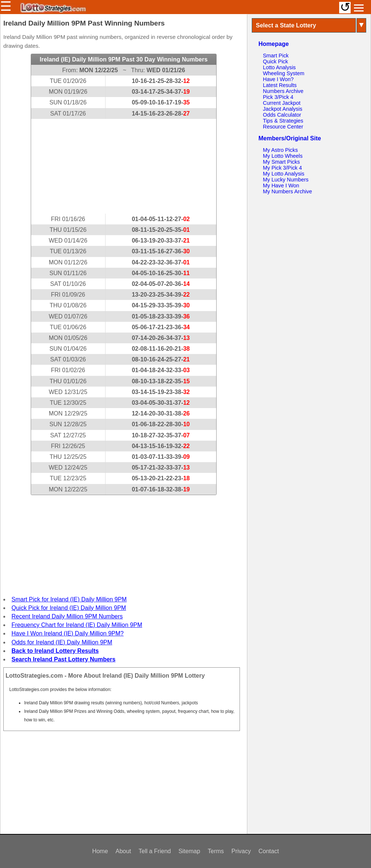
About (123, 851)
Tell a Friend (155, 851)
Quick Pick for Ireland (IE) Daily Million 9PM (69, 608)
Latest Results (280, 85)
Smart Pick (276, 56)
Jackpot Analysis (283, 109)
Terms (216, 851)
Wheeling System (284, 73)
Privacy (241, 851)
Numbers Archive (283, 91)
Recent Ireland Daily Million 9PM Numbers (67, 616)
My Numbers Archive (288, 191)
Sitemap (189, 851)
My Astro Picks (280, 150)
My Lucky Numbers (286, 180)
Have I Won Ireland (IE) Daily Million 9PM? (68, 633)
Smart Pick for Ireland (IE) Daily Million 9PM (69, 599)
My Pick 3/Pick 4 (283, 168)
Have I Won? (278, 79)
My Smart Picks (281, 162)
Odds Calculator (282, 115)
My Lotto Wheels (283, 156)
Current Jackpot (282, 103)
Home (100, 851)
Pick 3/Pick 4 (278, 97)
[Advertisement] (124, 166)
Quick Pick (275, 61)
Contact (269, 851)
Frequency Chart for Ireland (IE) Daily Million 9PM (77, 625)
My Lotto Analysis (284, 174)
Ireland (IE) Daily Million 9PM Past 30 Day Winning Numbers (123, 59)
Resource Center (283, 127)
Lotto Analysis (279, 67)
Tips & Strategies (283, 121)
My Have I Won (281, 186)
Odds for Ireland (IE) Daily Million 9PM (62, 642)
